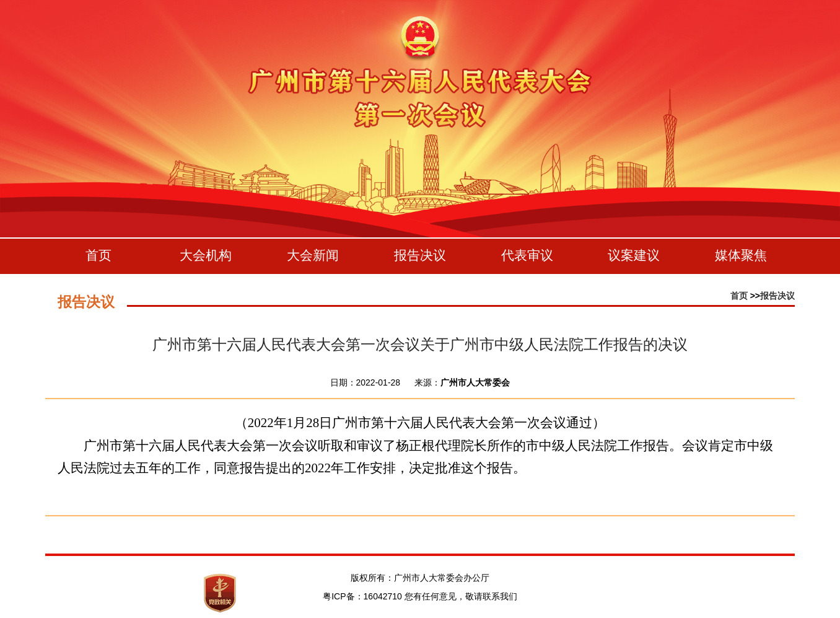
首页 (98, 255)
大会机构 (206, 255)
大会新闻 (313, 255)
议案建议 (634, 255)
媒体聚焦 (741, 255)
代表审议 (527, 255)
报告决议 (420, 255)
